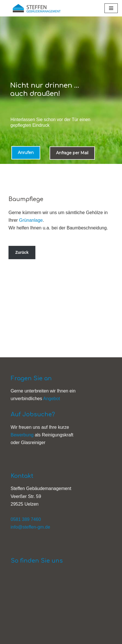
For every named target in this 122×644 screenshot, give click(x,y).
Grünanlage (31, 220)
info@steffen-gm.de (31, 527)
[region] (61, 90)
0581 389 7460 (26, 519)
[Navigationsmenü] (111, 8)
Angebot (52, 399)
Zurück (22, 252)
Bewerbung (22, 435)
